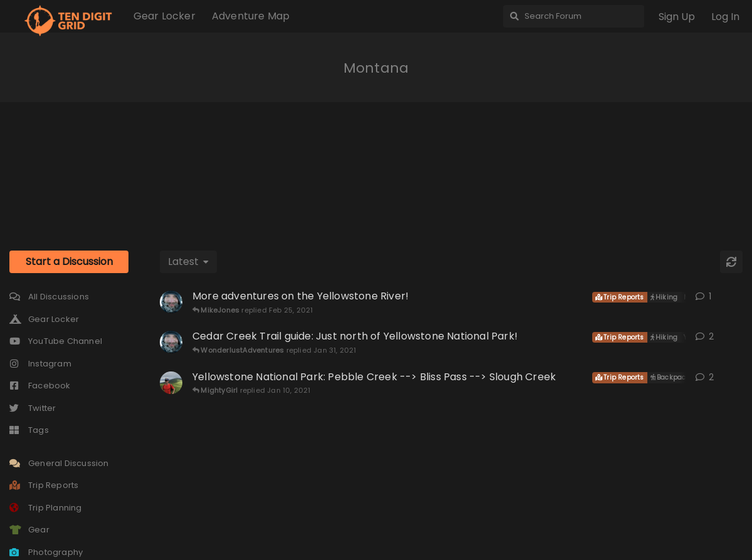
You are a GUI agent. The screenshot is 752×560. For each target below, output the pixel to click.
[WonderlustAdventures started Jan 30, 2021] (171, 342)
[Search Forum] (574, 16)
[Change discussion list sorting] (188, 262)
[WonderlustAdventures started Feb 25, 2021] (171, 302)
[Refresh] (731, 262)
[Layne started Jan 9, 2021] (171, 383)
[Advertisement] (376, 165)
